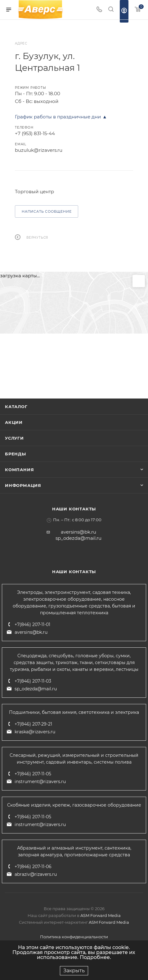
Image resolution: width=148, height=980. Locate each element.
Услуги (14, 438)
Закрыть (74, 971)
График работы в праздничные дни (58, 117)
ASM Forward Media (101, 915)
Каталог (16, 407)
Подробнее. (95, 957)
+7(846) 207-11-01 (32, 624)
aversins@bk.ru (78, 532)
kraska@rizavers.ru (35, 732)
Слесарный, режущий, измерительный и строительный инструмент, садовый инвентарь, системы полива (74, 759)
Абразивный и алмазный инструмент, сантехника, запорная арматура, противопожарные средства (74, 851)
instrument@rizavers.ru (40, 782)
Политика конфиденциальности (74, 937)
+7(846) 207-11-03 (33, 681)
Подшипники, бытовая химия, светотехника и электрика (74, 712)
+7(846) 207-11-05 (33, 774)
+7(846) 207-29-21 (33, 724)
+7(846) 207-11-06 (33, 867)
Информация (23, 485)
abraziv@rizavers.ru (36, 874)
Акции (14, 422)
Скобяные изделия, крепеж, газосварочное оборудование (74, 805)
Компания (19, 470)
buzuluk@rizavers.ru (39, 150)
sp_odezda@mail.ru (78, 538)
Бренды (16, 454)
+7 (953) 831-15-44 (35, 133)
